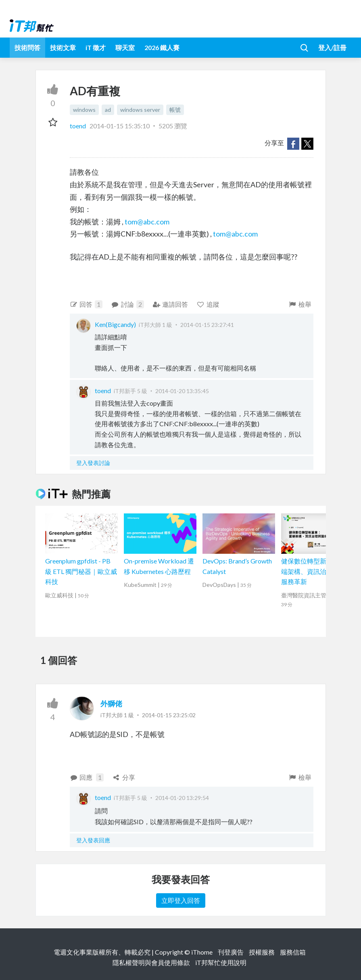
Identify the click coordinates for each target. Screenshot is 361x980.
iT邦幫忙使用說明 (221, 962)
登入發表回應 (93, 840)
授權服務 (262, 952)
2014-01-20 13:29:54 (182, 798)
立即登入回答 (181, 900)
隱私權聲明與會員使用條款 (151, 962)
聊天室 (125, 47)
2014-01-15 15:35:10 (120, 126)
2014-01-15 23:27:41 (207, 325)
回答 (86, 304)
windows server (140, 110)
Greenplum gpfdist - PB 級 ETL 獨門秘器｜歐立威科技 (81, 571)
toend (78, 126)
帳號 (175, 110)
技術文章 (63, 47)
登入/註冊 (332, 47)
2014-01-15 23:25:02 (169, 715)
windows (84, 110)
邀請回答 (170, 304)
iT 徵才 (96, 47)
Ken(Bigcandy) (115, 324)
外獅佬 (111, 704)
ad (108, 110)
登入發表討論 (93, 463)
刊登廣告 (231, 952)
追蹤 (208, 304)
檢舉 (300, 304)
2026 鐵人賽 (162, 47)
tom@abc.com (147, 222)
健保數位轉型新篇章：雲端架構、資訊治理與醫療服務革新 (317, 571)
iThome (202, 952)
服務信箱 (293, 952)
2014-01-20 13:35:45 (182, 391)
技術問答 (27, 47)
